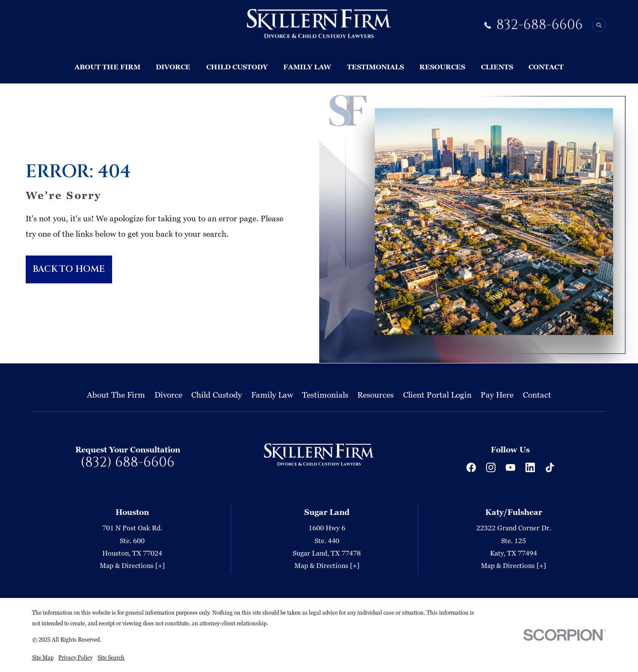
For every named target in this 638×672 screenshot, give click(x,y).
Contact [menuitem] (546, 67)
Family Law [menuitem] (307, 67)
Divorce (168, 394)
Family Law (272, 394)
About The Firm (116, 394)
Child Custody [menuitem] (237, 67)
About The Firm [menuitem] (107, 67)
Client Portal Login (437, 394)
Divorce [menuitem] (173, 67)
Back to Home (69, 269)
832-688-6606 (540, 25)
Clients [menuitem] (497, 67)
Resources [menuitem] (442, 67)
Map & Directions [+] (132, 566)
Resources (375, 394)
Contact (537, 394)
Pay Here (497, 394)
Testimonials (325, 394)
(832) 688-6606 (128, 463)
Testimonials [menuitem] (375, 67)
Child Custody (217, 394)
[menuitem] (43, 657)
